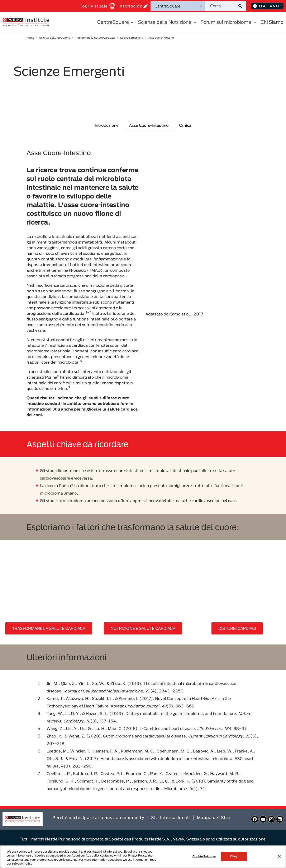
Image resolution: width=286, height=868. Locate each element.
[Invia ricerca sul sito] (242, 6)
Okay (234, 856)
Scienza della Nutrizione (55, 38)
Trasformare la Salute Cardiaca (95, 38)
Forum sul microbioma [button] (229, 22)
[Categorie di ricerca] (178, 6)
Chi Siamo (272, 22)
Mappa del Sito (214, 818)
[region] (143, 857)
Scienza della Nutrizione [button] (168, 22)
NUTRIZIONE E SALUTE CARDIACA (143, 628)
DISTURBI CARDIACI (237, 628)
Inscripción (133, 6)
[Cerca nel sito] (221, 6)
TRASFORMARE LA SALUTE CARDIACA (49, 628)
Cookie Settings (204, 856)
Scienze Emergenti (132, 38)
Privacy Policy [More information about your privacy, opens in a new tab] (22, 864)
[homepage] (26, 22)
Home (30, 38)
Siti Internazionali (171, 818)
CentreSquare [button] (116, 22)
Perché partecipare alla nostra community (98, 818)
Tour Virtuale (97, 6)
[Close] (279, 856)
